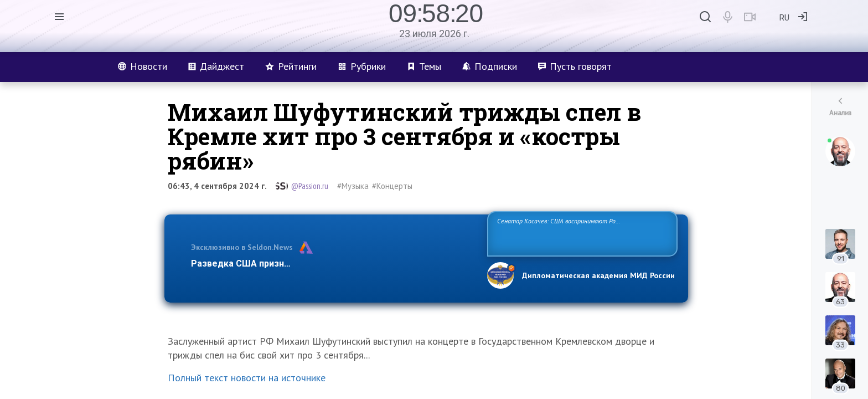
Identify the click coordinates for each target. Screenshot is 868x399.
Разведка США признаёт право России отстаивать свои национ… (333, 264)
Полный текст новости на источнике (247, 378)
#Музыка (353, 186)
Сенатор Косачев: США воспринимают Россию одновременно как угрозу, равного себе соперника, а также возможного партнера (581, 233)
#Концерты (392, 186)
